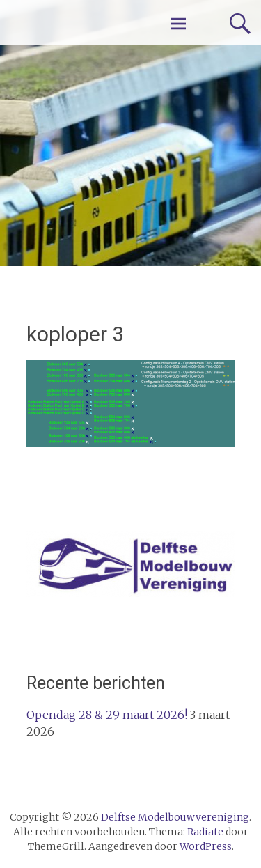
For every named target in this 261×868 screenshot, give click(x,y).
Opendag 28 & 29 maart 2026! (107, 715)
